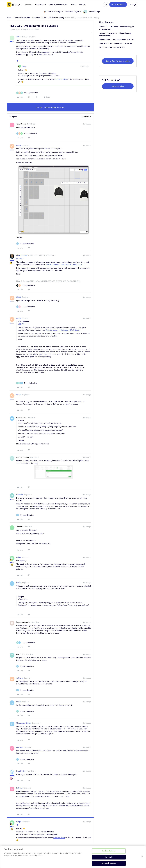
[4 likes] (27, 134)
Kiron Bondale (22, 255)
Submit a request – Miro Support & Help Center (64, 265)
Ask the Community (57, 17)
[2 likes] (26, 285)
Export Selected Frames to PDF (112, 47)
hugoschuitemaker (23, 622)
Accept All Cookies (109, 863)
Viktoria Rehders (23, 457)
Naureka (19, 494)
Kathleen (20, 747)
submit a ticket (61, 79)
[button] (118, 4)
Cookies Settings (109, 851)
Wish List (83, 4)
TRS (18, 37)
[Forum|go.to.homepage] (19, 4)
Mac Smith (20, 654)
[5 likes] (27, 383)
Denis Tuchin (21, 417)
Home (9, 17)
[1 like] (25, 244)
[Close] (142, 857)
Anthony (19, 678)
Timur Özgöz (21, 124)
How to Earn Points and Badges (118, 61)
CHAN (19, 145)
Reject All (109, 857)
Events (74, 4)
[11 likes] (27, 93)
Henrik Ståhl (21, 771)
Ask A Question (118, 86)
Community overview (22, 17)
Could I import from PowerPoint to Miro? (116, 40)
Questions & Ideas (39, 17)
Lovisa (19, 582)
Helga (24, 66)
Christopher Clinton (24, 723)
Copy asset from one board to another (115, 43)
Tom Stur (20, 527)
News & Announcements (59, 4)
